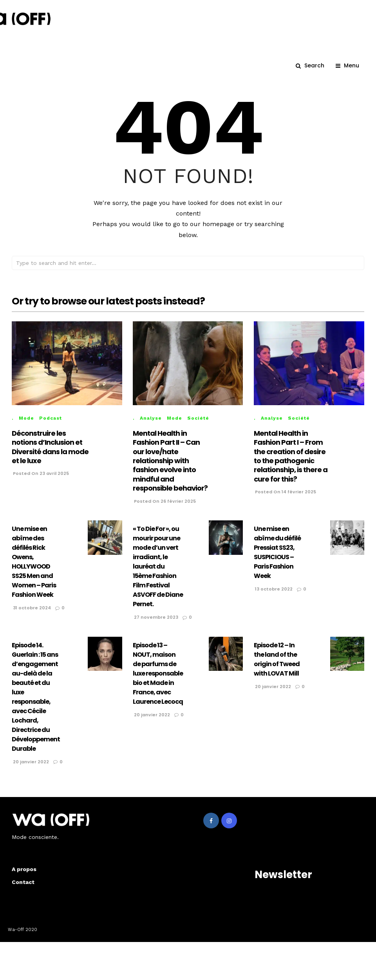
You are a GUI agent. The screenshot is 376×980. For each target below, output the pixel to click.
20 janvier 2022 (30, 769)
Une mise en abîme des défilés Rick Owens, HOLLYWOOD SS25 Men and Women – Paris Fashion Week (34, 569)
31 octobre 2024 (31, 615)
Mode (26, 425)
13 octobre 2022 (273, 596)
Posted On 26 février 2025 (164, 508)
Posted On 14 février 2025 (285, 499)
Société (198, 425)
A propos (24, 876)
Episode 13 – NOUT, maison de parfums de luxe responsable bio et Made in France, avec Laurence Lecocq (158, 680)
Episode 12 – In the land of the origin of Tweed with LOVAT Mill (277, 666)
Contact (23, 889)
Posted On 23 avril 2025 (40, 480)
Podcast (51, 425)
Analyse (151, 425)
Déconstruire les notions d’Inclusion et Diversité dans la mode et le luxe (50, 454)
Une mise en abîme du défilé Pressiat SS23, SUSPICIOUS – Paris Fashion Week (277, 559)
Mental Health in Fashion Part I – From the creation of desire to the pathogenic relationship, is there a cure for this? (291, 463)
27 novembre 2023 (155, 624)
